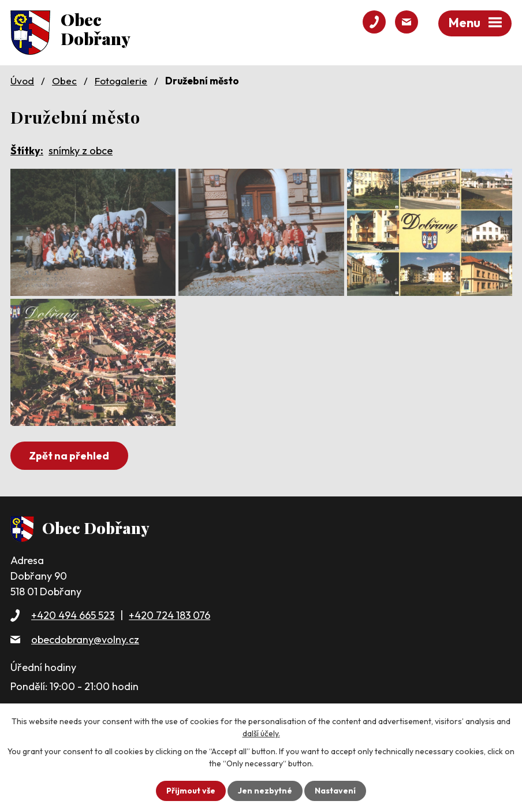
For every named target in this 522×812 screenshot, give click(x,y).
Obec (64, 81)
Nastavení (335, 791)
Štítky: (27, 151)
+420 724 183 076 (169, 615)
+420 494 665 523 (73, 615)
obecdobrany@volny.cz (85, 639)
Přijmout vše (191, 791)
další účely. (261, 733)
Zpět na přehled (69, 456)
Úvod (22, 81)
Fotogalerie (121, 81)
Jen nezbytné (265, 791)
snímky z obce (81, 151)
